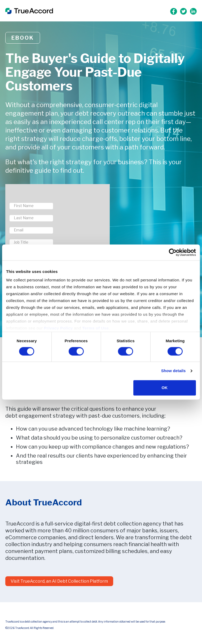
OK (165, 388)
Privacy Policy (58, 328)
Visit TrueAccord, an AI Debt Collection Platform (59, 581)
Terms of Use (95, 328)
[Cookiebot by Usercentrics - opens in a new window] (173, 252)
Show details (174, 371)
